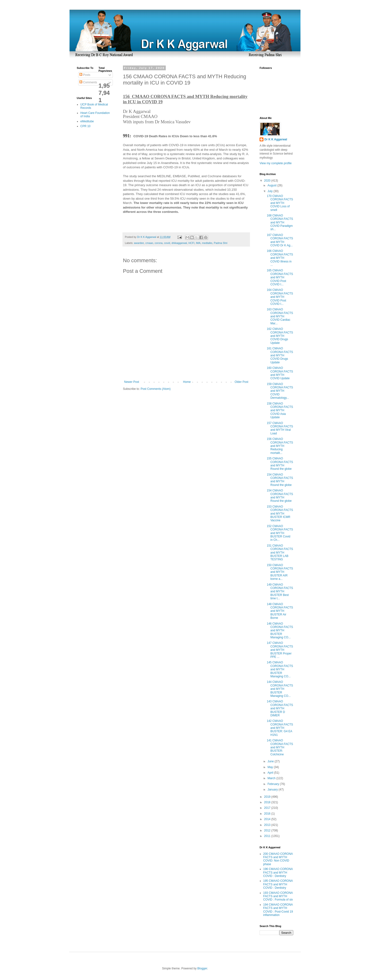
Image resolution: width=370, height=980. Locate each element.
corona (159, 243)
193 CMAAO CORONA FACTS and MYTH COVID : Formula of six (278, 896)
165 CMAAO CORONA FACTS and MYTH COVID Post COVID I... (280, 277)
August (272, 185)
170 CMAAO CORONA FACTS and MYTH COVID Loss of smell (280, 203)
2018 (268, 802)
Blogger (202, 968)
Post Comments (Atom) (156, 389)
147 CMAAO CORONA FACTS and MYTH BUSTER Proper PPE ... (280, 650)
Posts (85, 75)
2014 (268, 819)
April (271, 773)
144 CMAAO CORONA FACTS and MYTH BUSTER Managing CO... (280, 689)
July (271, 191)
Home (187, 382)
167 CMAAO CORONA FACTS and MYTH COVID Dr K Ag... (280, 240)
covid (167, 243)
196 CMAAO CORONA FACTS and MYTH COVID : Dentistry (278, 872)
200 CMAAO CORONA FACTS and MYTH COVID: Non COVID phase (278, 859)
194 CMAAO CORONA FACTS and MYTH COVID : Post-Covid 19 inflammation (278, 910)
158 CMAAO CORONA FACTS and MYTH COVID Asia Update (280, 411)
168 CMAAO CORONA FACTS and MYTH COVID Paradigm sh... (280, 222)
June (271, 761)
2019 (268, 797)
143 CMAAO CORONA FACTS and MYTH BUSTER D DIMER (280, 708)
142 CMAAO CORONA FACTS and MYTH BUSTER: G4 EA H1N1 (280, 728)
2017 (268, 808)
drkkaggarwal (179, 243)
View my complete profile (276, 163)
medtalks (207, 243)
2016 (268, 814)
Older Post (241, 382)
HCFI (191, 243)
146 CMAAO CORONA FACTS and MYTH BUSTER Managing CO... (280, 631)
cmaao (149, 243)
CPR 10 (85, 126)
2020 (268, 181)
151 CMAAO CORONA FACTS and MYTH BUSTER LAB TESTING (280, 553)
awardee (139, 243)
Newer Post (132, 382)
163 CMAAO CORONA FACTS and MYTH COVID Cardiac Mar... (280, 316)
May (271, 767)
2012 (268, 830)
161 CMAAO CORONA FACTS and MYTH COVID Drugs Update (280, 355)
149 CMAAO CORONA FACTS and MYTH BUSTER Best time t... (280, 592)
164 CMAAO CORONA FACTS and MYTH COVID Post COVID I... (280, 297)
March (272, 778)
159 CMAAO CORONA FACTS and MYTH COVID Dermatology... (280, 391)
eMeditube (87, 121)
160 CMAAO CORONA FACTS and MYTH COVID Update (280, 373)
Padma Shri (221, 243)
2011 (268, 836)
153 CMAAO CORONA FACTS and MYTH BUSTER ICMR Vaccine (280, 514)
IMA (198, 243)
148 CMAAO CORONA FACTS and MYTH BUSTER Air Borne (280, 611)
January (273, 790)
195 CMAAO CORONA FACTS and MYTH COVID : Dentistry (278, 884)
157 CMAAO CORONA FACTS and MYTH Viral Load (280, 428)
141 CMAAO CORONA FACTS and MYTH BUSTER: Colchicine (280, 747)
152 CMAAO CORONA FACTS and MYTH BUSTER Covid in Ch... (280, 533)
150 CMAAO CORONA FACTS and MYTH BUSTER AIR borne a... (280, 572)
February (274, 784)
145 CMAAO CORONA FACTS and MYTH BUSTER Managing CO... (280, 669)
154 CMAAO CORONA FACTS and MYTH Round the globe (280, 480)
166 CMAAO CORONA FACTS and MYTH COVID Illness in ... (280, 258)
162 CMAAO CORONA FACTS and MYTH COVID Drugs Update (280, 336)
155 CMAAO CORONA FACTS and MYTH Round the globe (280, 464)
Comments (88, 82)
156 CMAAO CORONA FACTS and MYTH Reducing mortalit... (280, 446)
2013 (268, 825)
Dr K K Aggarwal (276, 139)
